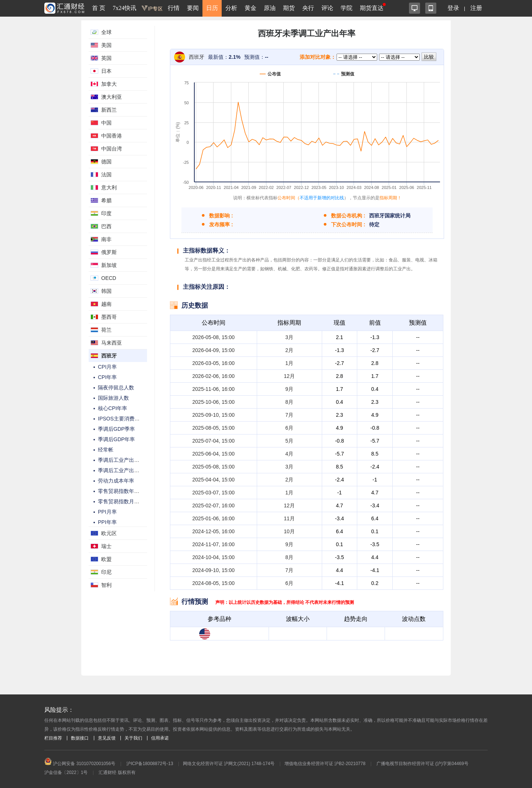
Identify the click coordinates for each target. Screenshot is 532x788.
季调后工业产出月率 (121, 460)
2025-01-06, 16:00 (214, 518)
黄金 (250, 8)
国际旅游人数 (113, 398)
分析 (231, 8)
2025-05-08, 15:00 (214, 467)
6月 (289, 428)
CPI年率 (107, 377)
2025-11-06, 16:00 (214, 389)
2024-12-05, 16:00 (214, 531)
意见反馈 (107, 738)
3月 (289, 337)
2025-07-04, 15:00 (214, 441)
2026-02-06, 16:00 (214, 376)
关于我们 (133, 738)
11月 (289, 518)
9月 (289, 389)
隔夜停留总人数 (116, 388)
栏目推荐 (53, 738)
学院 (347, 8)
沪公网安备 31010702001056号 (80, 764)
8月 (289, 402)
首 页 (99, 8)
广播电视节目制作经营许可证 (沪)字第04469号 (422, 764)
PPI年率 (107, 522)
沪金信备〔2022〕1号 (66, 772)
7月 (289, 415)
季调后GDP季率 (116, 429)
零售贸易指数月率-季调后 (127, 501)
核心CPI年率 (112, 408)
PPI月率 (107, 512)
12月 (289, 376)
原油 (270, 8)
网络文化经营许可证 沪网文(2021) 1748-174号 (229, 764)
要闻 (193, 8)
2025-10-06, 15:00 (214, 402)
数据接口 (80, 738)
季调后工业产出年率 (121, 470)
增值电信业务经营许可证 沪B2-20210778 (325, 764)
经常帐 (106, 450)
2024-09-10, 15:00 (214, 570)
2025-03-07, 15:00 (214, 493)
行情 (174, 8)
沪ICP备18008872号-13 (150, 764)
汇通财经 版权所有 (117, 772)
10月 (289, 531)
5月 (289, 441)
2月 (289, 350)
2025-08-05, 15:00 (214, 428)
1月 (289, 363)
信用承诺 (160, 738)
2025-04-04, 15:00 (214, 480)
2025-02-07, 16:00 (214, 505)
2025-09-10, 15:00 (214, 415)
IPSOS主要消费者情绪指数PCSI (135, 419)
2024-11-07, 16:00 (214, 544)
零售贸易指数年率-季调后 (127, 491)
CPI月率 (107, 367)
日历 (212, 8)
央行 (308, 8)
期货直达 (372, 8)
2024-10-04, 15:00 (214, 557)
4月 (289, 454)
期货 (289, 8)
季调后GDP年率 (116, 439)
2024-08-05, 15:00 (214, 583)
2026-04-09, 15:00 (214, 350)
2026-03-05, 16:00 (214, 363)
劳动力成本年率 (116, 481)
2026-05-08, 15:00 (214, 337)
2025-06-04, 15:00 (214, 454)
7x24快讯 (125, 8)
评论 (327, 8)
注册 (476, 8)
